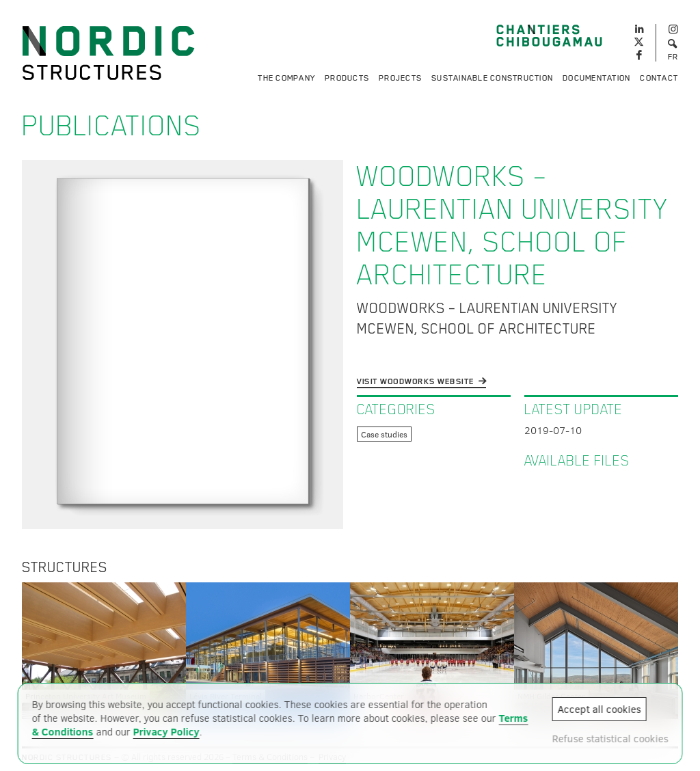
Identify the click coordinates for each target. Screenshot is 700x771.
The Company (286, 78)
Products (347, 78)
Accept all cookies (599, 709)
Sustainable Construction (492, 78)
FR (673, 57)
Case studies (384, 434)
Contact (659, 78)
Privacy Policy (166, 731)
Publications (112, 126)
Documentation (596, 78)
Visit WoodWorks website (416, 381)
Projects (400, 78)
